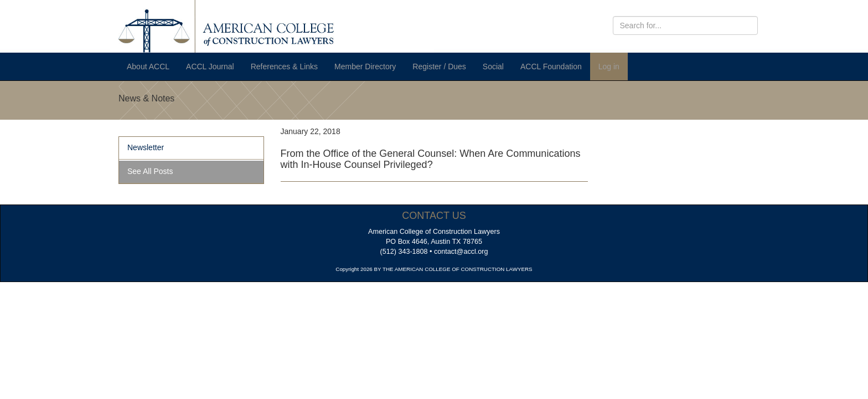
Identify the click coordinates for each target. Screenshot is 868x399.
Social (493, 66)
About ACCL (148, 66)
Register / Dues (439, 66)
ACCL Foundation (551, 66)
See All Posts (150, 171)
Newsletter (146, 147)
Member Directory (365, 66)
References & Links (284, 66)
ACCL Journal (210, 66)
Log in (609, 66)
